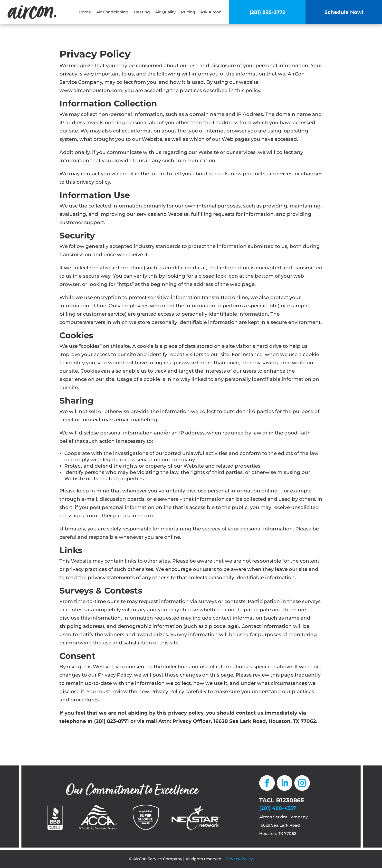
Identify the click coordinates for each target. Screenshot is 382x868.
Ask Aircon (211, 12)
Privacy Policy (239, 859)
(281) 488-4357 (278, 808)
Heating (142, 12)
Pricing (188, 12)
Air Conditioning (112, 12)
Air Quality (165, 12)
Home (85, 12)
